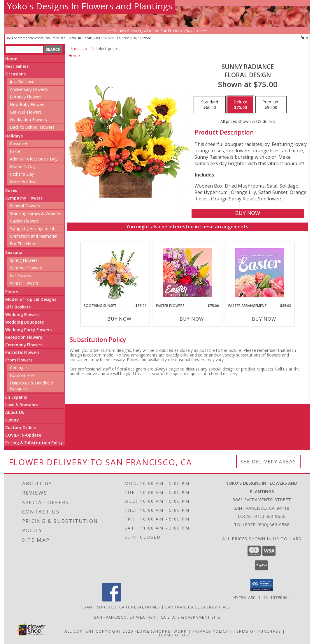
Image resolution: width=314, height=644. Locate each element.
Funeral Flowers (25, 206)
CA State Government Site (190, 617)
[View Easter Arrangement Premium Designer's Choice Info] (260, 272)
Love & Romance (22, 405)
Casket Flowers (24, 221)
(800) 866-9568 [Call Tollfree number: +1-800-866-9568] (273, 525)
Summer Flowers (26, 268)
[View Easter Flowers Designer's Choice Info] (187, 272)
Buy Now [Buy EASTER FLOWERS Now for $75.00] (192, 319)
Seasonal (14, 252)
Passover (19, 144)
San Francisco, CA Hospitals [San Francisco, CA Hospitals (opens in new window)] (198, 607)
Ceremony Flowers (24, 345)
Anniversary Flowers (29, 89)
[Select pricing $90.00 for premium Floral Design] (271, 105)
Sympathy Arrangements (33, 229)
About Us (15, 412)
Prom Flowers (19, 360)
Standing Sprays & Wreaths (36, 213)
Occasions (15, 74)
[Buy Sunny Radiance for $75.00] (248, 213)
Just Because (22, 82)
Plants (12, 292)
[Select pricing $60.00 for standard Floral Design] (210, 105)
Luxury (12, 420)
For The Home (24, 244)
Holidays (14, 136)
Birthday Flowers (26, 97)
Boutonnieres (23, 375)
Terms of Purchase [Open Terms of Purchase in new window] (257, 631)
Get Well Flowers (26, 112)
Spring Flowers (24, 260)
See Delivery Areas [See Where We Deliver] (268, 462)
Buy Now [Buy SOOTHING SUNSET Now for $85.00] (119, 319)
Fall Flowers (21, 275)
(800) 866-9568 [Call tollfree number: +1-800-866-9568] (141, 38)
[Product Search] (24, 50)
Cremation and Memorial (34, 236)
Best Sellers (17, 66)
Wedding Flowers (22, 314)
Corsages (19, 368)
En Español (16, 397)
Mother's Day (23, 166)
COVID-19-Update (23, 435)
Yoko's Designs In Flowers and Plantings (90, 6)
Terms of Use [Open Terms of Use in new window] (175, 635)
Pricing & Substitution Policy (34, 443)
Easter (16, 151)
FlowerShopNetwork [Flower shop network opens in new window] (161, 631)
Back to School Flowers (32, 127)
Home (11, 59)
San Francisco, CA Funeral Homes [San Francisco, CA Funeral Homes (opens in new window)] (122, 607)
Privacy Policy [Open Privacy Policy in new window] (210, 631)
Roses (11, 190)
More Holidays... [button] (25, 182)
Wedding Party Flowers (28, 330)
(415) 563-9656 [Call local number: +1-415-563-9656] (104, 38)
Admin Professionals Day (34, 159)
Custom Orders (21, 427)
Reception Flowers (24, 337)
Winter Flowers (24, 283)
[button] (262, 585)
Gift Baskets (18, 307)
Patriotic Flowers (22, 352)
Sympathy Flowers (24, 198)
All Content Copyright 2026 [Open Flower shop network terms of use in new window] (99, 631)
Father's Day (22, 174)
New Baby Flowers (28, 104)
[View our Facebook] (112, 600)
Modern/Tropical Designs (31, 299)
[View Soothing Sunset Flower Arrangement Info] (115, 272)
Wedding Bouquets (24, 322)
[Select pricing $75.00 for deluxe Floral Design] (240, 105)
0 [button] (305, 38)
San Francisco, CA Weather (125, 617)
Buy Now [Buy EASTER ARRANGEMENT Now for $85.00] (264, 319)
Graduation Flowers (28, 120)
